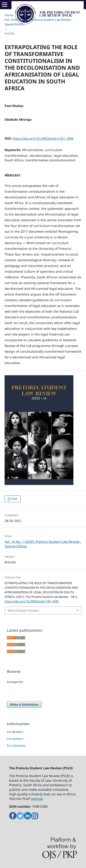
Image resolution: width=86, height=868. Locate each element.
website (37, 799)
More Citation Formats (23, 610)
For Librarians (16, 746)
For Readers (15, 732)
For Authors (15, 739)
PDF (14, 499)
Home (9, 15)
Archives (24, 15)
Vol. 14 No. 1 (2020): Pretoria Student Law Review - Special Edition (39, 22)
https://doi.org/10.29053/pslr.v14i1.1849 (43, 138)
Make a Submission (24, 704)
